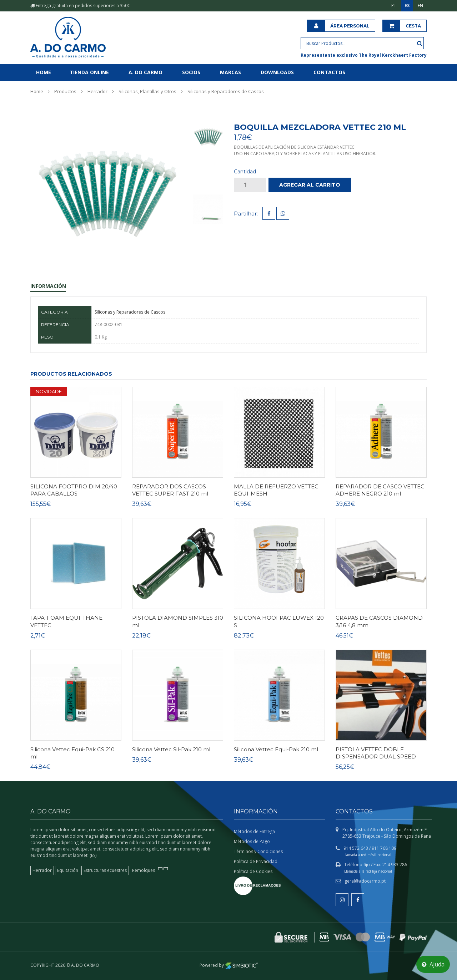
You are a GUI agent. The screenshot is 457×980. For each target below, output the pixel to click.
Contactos (329, 72)
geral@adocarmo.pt (365, 881)
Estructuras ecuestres (105, 870)
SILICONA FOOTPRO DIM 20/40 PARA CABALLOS (74, 490)
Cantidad (245, 172)
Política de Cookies (253, 871)
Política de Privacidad (256, 861)
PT (394, 6)
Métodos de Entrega (254, 831)
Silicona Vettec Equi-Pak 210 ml (276, 749)
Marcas (230, 72)
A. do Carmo (145, 72)
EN (420, 6)
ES (407, 6)
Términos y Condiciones (258, 851)
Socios (191, 72)
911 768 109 (384, 848)
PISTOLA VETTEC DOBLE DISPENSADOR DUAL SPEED (376, 753)
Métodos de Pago (252, 841)
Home (44, 72)
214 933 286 (395, 865)
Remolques (144, 870)
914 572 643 (356, 848)
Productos (65, 91)
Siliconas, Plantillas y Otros (147, 91)
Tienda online (89, 72)
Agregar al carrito (310, 185)
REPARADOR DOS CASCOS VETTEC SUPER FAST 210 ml (170, 490)
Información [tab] (48, 286)
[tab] (208, 136)
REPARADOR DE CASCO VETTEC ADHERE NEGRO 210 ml (380, 490)
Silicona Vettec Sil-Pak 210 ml (171, 749)
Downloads (277, 72)
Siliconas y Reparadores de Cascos (226, 91)
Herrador (97, 91)
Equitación (68, 870)
